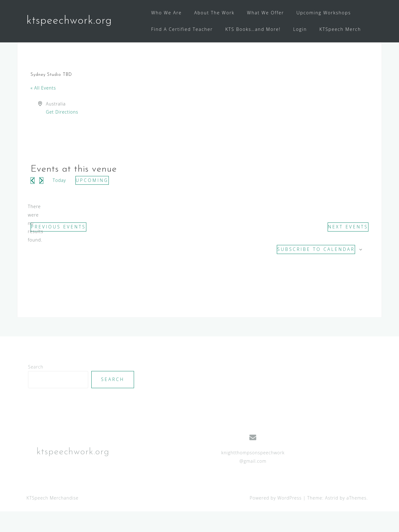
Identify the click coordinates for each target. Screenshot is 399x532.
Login (300, 29)
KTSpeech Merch (340, 29)
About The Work (214, 13)
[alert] (36, 244)
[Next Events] (41, 201)
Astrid (332, 518)
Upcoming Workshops (324, 13)
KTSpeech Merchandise (53, 518)
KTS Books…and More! (253, 29)
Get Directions (62, 132)
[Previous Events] (33, 201)
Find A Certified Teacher (182, 29)
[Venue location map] (284, 144)
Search (36, 387)
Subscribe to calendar (316, 270)
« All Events (43, 108)
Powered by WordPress (276, 518)
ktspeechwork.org (69, 21)
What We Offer (265, 13)
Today (59, 200)
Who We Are (166, 13)
